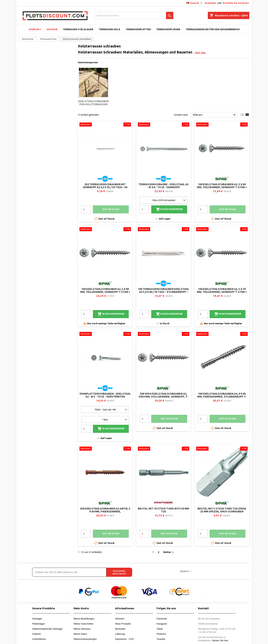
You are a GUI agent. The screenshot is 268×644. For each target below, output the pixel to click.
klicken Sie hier (220, 640)
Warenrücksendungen (85, 639)
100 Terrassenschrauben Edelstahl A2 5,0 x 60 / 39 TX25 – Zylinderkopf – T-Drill (163, 292)
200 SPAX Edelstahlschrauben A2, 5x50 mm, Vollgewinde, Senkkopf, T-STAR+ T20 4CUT (163, 397)
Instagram (162, 624)
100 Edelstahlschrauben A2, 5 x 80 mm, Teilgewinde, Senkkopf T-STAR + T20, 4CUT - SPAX (105, 292)
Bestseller (120, 629)
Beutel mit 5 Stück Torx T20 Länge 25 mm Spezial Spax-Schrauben (222, 510)
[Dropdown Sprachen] (195, 3)
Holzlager (37, 619)
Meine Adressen (82, 629)
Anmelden (210, 3)
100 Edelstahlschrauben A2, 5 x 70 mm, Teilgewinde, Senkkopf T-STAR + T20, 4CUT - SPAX (222, 292)
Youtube (161, 639)
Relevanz (215, 115)
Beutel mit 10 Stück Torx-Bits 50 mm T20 (163, 510)
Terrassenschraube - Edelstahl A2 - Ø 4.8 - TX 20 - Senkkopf (164, 186)
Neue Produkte (123, 624)
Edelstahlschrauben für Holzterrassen (93, 103)
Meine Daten (80, 634)
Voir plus (201, 53)
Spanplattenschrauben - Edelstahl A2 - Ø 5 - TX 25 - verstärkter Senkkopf (105, 397)
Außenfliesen (39, 639)
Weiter (169, 552)
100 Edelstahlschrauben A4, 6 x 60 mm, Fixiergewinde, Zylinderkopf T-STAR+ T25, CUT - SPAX (222, 397)
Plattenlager (38, 624)
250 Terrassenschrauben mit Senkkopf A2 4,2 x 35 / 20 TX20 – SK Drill (105, 187)
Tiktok (160, 629)
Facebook (162, 619)
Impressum (121, 639)
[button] (68, 594)
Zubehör (37, 634)
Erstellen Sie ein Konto (236, 3)
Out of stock (111, 209)
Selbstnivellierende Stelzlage (47, 629)
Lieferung (120, 634)
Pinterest (161, 634)
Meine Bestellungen (84, 619)
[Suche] (134, 15)
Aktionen (120, 619)
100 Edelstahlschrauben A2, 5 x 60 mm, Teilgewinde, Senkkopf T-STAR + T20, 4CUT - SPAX (222, 187)
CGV (131, 639)
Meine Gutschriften (84, 624)
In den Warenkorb (169, 209)
